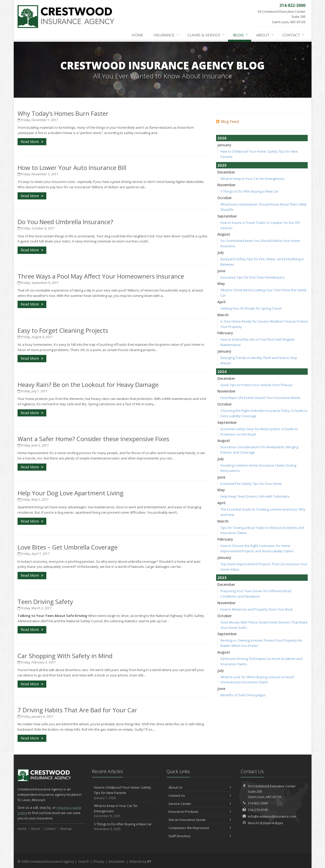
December (226, 172)
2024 (222, 371)
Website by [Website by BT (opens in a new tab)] (140, 861)
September (227, 216)
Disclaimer (117, 861)
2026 (222, 138)
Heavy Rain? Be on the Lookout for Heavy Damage (88, 385)
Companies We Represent (200, 828)
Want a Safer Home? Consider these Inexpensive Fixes (93, 439)
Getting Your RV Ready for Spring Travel (251, 308)
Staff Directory (200, 836)
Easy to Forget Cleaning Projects (63, 330)
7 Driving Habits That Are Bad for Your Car (77, 710)
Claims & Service (206, 35)
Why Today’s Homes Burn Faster (63, 113)
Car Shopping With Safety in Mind (65, 656)
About (265, 35)
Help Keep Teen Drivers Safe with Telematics (255, 496)
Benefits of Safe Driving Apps (243, 695)
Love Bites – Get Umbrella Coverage (68, 547)
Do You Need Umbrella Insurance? (65, 222)
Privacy (99, 861)
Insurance (166, 35)
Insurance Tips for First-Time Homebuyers (253, 277)
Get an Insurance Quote (200, 820)
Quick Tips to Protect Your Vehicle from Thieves (257, 385)
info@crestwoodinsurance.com (272, 816)
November (227, 185)
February (225, 333)
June (221, 271)
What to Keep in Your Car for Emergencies (253, 179)
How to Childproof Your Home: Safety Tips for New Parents (125, 793)
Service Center (200, 804)
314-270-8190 (258, 810)
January (224, 145)
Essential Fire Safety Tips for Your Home (251, 484)
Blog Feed (227, 121)
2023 (222, 577)
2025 (222, 165)
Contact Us (200, 795)
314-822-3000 (258, 803)
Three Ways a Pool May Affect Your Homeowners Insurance (101, 276)
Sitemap (66, 829)
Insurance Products (200, 812)
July (221, 252)
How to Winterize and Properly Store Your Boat (256, 609)
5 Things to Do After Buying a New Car (249, 191)
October (225, 198)
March (223, 315)
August (224, 234)
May (221, 284)
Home (137, 35)
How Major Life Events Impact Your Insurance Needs (260, 398)
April (221, 302)
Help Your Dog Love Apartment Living (70, 493)
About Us (200, 787)
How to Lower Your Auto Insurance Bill (72, 168)
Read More (32, 142)
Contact (293, 35)
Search (84, 861)
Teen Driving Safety (45, 602)
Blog (241, 35)
